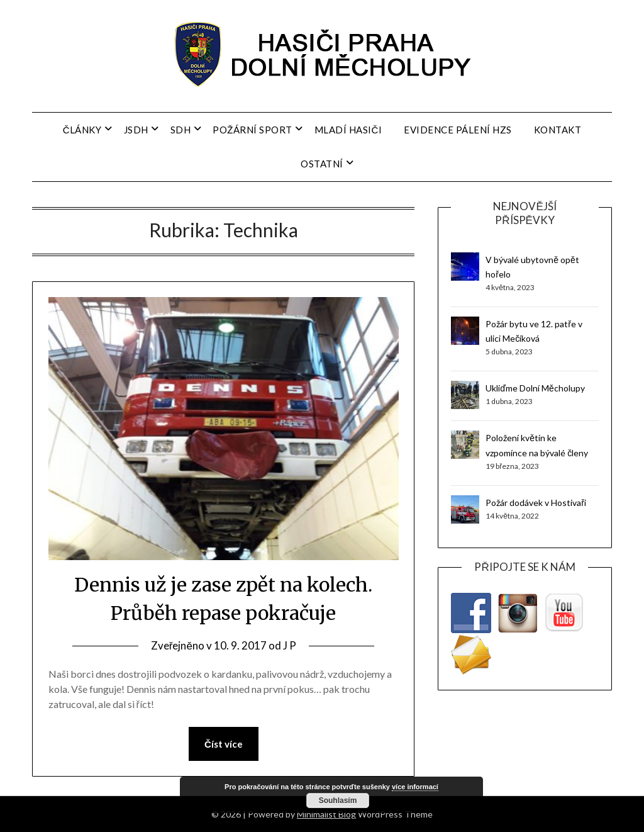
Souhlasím (338, 801)
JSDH (136, 130)
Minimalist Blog (326, 814)
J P (290, 645)
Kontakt (558, 130)
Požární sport (253, 130)
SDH (181, 130)
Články (82, 130)
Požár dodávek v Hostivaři (536, 503)
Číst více (224, 744)
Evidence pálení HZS (458, 130)
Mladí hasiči (348, 130)
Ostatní (322, 164)
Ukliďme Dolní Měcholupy (535, 388)
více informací (415, 787)
